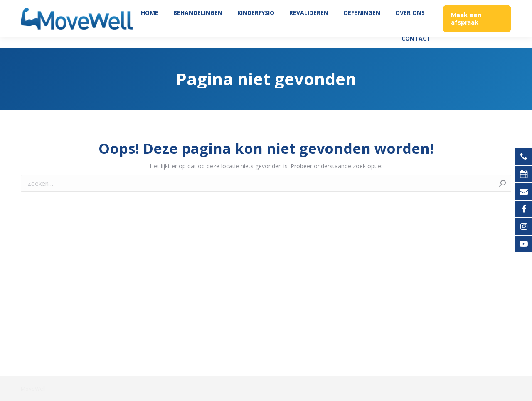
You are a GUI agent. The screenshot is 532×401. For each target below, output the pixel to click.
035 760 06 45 (489, 5)
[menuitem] (150, 23)
